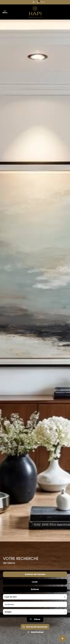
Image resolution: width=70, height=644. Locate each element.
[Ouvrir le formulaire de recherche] (35, 624)
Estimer (35, 594)
